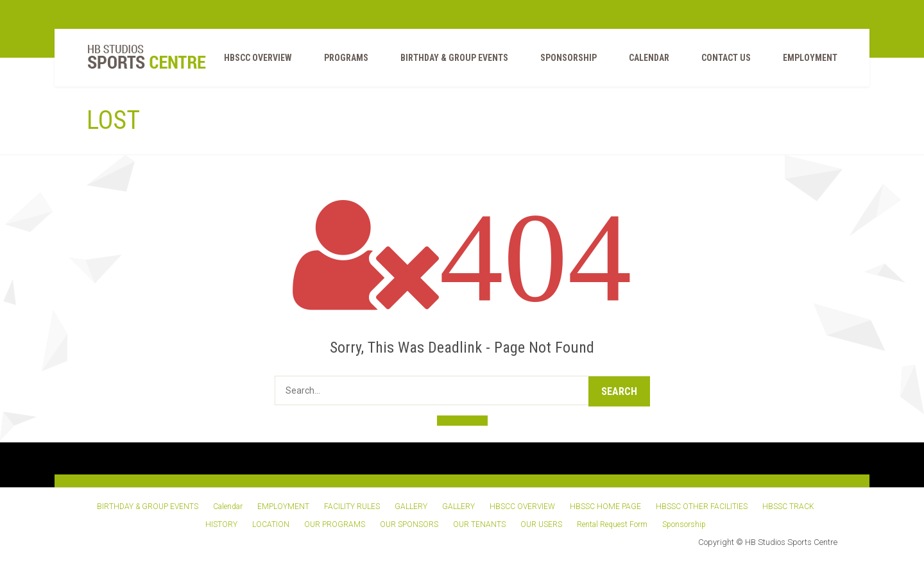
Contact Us (726, 58)
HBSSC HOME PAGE (605, 507)
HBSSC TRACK (788, 507)
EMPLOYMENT (810, 58)
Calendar (649, 58)
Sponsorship (569, 58)
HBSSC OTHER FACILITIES (702, 507)
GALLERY (411, 507)
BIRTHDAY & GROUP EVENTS (454, 58)
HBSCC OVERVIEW (258, 58)
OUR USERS (541, 524)
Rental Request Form (612, 524)
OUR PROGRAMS (335, 524)
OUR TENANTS (479, 524)
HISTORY (221, 524)
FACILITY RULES (352, 507)
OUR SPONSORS (409, 524)
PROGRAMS (346, 58)
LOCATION (271, 524)
